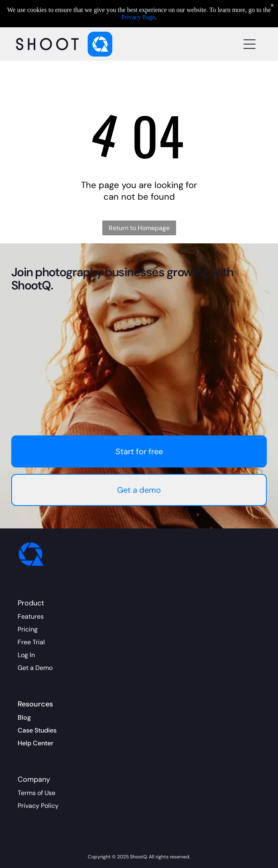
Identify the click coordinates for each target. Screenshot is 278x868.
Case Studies (37, 730)
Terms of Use (37, 793)
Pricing (28, 629)
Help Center (36, 743)
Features (31, 616)
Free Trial (31, 642)
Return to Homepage (139, 228)
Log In (26, 655)
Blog (24, 717)
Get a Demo (35, 668)
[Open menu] (250, 44)
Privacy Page (138, 17)
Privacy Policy (38, 806)
